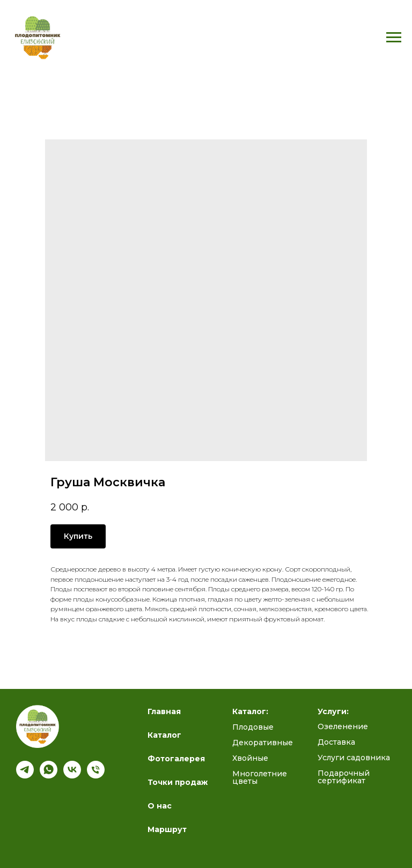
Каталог (164, 735)
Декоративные (263, 743)
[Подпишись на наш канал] (25, 776)
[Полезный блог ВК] (72, 776)
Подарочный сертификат (344, 777)
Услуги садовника (354, 758)
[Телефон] (96, 776)
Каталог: (250, 711)
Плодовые (253, 727)
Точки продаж (178, 782)
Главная (164, 711)
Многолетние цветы (260, 777)
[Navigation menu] (394, 38)
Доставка (336, 742)
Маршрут (167, 829)
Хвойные (250, 758)
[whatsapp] (49, 776)
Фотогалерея (176, 759)
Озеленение (343, 726)
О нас (160, 806)
